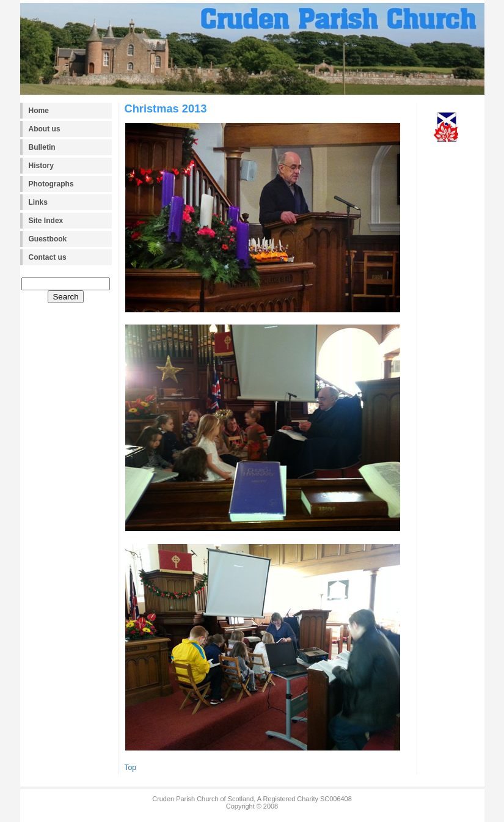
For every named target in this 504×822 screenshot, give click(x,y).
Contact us (48, 257)
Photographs (51, 184)
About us (45, 129)
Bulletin (42, 147)
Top (131, 768)
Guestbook (48, 239)
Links (38, 202)
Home (39, 111)
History (41, 166)
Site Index (46, 221)
